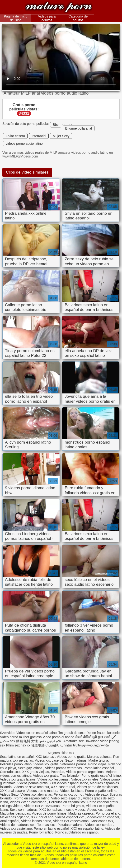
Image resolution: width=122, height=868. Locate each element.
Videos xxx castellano (16, 829)
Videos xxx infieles (85, 779)
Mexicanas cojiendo (15, 817)
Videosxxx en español (103, 817)
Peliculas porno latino (16, 764)
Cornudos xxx (10, 772)
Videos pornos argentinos (85, 772)
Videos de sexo (96, 794)
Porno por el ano (108, 813)
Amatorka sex (74, 741)
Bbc (56, 125)
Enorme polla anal (79, 128)
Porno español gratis (103, 802)
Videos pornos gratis (32, 783)
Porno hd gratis (73, 806)
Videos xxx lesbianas (53, 779)
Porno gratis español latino (101, 776)
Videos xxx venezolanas (42, 806)
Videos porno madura (42, 791)
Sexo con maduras (24, 810)
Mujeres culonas (99, 757)
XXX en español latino (87, 829)
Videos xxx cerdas (99, 825)
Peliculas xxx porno (68, 794)
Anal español (10, 821)
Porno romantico (41, 832)
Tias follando (70, 776)
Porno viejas (97, 764)
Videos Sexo (9, 794)
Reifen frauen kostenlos (104, 733)
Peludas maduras (70, 825)
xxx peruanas (23, 760)
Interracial (39, 136)
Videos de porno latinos (49, 813)
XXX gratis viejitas (35, 772)
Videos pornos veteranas (63, 768)
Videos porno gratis (71, 757)
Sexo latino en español (17, 757)
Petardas (57, 772)
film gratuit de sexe (72, 733)
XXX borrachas (51, 810)
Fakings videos (11, 806)
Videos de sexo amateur (31, 787)
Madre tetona (98, 760)
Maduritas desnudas (15, 813)
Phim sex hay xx (18, 745)
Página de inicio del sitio (16, 18)
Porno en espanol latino (32, 798)
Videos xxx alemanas (36, 794)
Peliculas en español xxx (67, 802)
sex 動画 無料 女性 (24, 741)
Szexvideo (8, 733)
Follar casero (15, 136)
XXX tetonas (45, 757)
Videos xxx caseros (49, 760)
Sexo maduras (76, 760)
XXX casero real (63, 787)
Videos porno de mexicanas (97, 787)
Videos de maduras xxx (18, 825)
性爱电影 (38, 745)
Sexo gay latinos (31, 768)
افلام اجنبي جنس (51, 741)
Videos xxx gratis (46, 764)
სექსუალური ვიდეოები (91, 745)
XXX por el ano (42, 817)
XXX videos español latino (69, 783)
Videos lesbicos (72, 791)
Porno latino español (99, 768)
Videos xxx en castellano (28, 802)
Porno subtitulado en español (77, 832)
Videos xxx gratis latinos (18, 779)
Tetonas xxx (47, 825)
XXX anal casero (12, 791)
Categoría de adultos (78, 18)
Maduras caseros (81, 813)
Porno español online (101, 791)
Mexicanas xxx (102, 821)
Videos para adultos (47, 18)
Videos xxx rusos (99, 810)
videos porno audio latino (24, 144)
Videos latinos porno (36, 821)
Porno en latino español (51, 829)
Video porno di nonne (59, 737)
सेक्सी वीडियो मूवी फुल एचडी (93, 737)
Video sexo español (66, 798)
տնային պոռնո (59, 745)
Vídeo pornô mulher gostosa (21, 737)
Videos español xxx (70, 817)
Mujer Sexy (61, 136)
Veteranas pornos (73, 764)
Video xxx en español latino (59, 8)
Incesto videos (74, 810)
